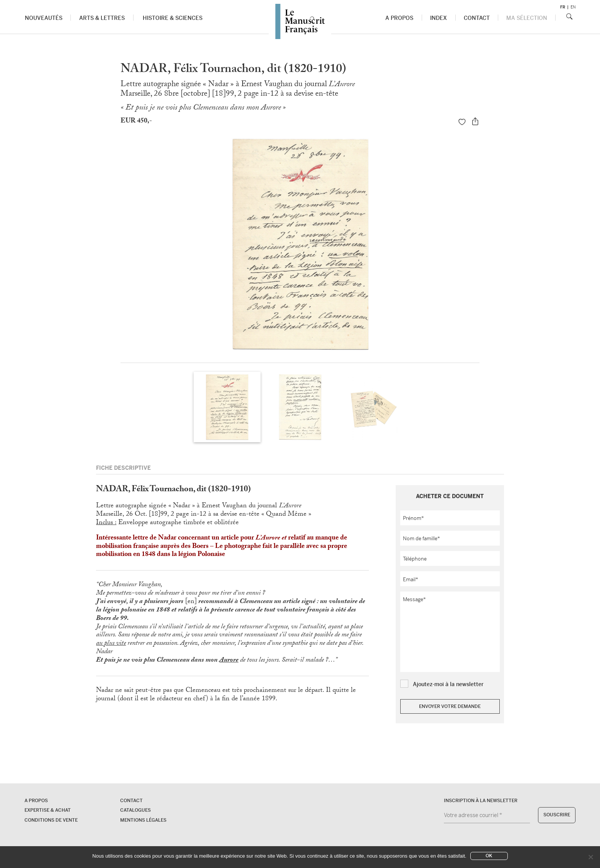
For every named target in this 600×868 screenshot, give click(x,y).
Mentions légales (143, 820)
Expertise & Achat (48, 810)
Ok (489, 856)
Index (439, 18)
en (573, 7)
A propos (399, 18)
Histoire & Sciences (173, 18)
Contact (477, 18)
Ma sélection (527, 18)
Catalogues (135, 810)
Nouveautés (43, 18)
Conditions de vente (51, 820)
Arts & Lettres (102, 18)
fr (563, 7)
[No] (590, 857)
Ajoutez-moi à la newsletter (448, 684)
